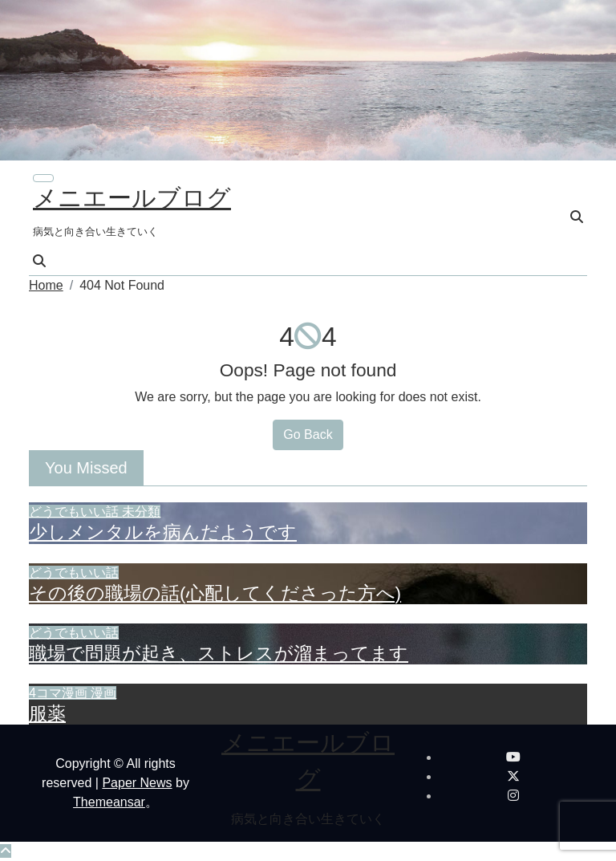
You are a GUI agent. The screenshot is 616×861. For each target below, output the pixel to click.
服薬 (47, 713)
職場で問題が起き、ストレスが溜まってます (219, 653)
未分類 (141, 512)
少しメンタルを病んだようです (163, 532)
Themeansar (109, 802)
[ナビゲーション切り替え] (43, 178)
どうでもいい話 (75, 512)
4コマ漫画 (60, 693)
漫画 (103, 693)
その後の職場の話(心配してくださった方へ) (215, 593)
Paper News (137, 783)
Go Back (308, 435)
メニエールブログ (132, 198)
